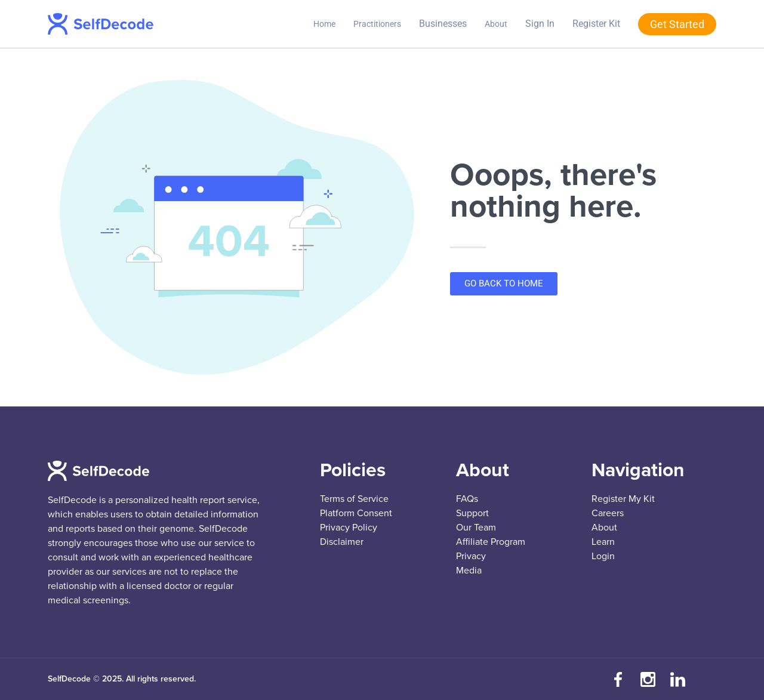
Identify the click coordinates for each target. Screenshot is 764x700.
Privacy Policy (349, 528)
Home (324, 24)
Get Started (677, 24)
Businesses (443, 24)
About (496, 24)
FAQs (467, 499)
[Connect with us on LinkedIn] (677, 679)
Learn (603, 542)
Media (469, 571)
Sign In (540, 24)
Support (472, 513)
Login (603, 556)
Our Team (476, 528)
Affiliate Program (491, 542)
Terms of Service (354, 499)
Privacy (471, 556)
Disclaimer (342, 542)
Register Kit (596, 24)
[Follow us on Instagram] (648, 679)
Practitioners (377, 24)
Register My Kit (623, 499)
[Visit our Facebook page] (618, 679)
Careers (608, 513)
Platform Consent (356, 513)
